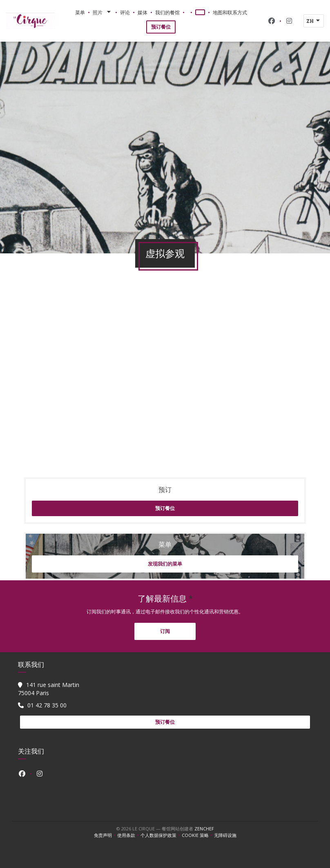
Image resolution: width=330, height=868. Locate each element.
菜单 (80, 12)
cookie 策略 (198, 835)
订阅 (165, 631)
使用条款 (129, 835)
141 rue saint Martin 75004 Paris (49, 689)
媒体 (143, 12)
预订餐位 (161, 27)
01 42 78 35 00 (47, 705)
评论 (125, 12)
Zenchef (204, 829)
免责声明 (106, 835)
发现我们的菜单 (165, 564)
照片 (103, 12)
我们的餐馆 (167, 12)
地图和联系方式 (230, 12)
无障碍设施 (225, 835)
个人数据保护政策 (161, 835)
